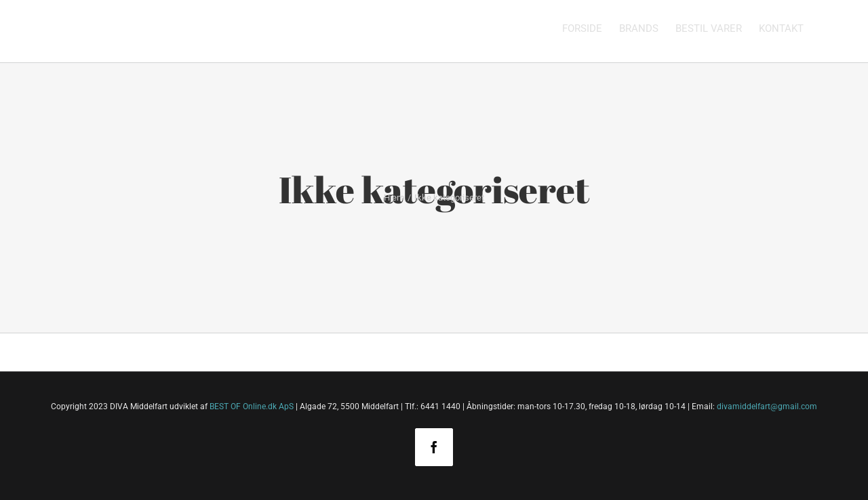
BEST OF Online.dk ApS (252, 407)
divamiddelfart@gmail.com (767, 407)
